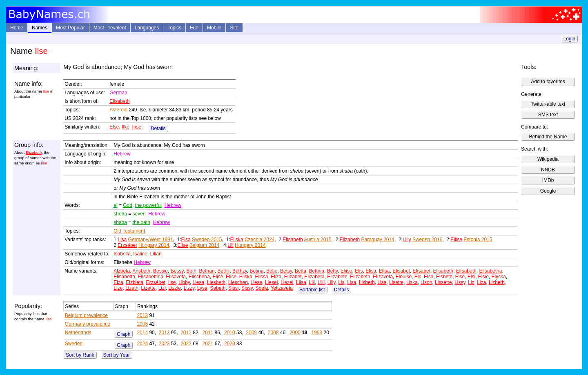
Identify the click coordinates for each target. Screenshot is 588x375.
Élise (231, 277)
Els (418, 277)
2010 (230, 333)
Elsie (483, 277)
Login (569, 39)
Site (234, 28)
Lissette (443, 282)
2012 (186, 333)
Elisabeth (119, 101)
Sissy (247, 288)
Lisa (122, 240)
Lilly (407, 240)
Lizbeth (497, 282)
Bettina (317, 271)
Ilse (172, 282)
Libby (184, 282)
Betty (332, 271)
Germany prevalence (88, 324)
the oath (141, 222)
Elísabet (422, 271)
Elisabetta (124, 277)
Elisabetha (490, 271)
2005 (142, 324)
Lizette (148, 288)
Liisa (301, 282)
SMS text (548, 115)
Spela (262, 288)
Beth (191, 271)
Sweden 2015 (207, 240)
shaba (120, 222)
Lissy (460, 282)
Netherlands (78, 333)
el (115, 205)
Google (548, 191)
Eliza (276, 277)
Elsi (471, 277)
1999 (317, 333)
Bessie (160, 271)
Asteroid (118, 110)
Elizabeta (314, 277)
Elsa (186, 240)
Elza (118, 282)
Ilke (126, 127)
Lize (118, 288)
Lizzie (175, 288)
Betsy (286, 271)
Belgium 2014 (204, 245)
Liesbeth (216, 282)
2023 (164, 344)
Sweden (74, 344)
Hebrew (122, 154)
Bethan (207, 271)
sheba (120, 214)
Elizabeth (34, 152)
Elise (183, 245)
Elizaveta (383, 277)
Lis (341, 282)
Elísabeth (466, 271)
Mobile (214, 28)
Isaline (140, 254)
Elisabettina (151, 277)
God (128, 205)
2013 (142, 315)
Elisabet (401, 271)
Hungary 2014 (154, 245)
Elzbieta (135, 282)
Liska (412, 282)
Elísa (384, 271)
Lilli (321, 282)
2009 (251, 333)
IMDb (548, 180)
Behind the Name (548, 137)
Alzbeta (122, 271)
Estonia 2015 (478, 240)
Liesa (198, 282)
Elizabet (293, 277)
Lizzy (189, 288)
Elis (359, 271)
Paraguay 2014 (378, 240)
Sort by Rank (80, 355)
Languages (147, 28)
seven (139, 214)
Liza (481, 282)
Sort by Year (117, 355)
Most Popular (70, 28)
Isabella (122, 254)
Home (17, 28)
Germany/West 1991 (151, 240)
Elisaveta (176, 277)
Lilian (156, 254)
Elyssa (499, 277)
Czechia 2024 (259, 240)
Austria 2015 (317, 240)
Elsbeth (444, 277)
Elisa (371, 271)
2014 (142, 333)
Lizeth (132, 288)
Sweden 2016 (427, 240)
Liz (471, 282)
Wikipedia (548, 159)
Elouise (404, 277)
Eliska (237, 240)
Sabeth (218, 288)
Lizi (162, 288)
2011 (208, 333)
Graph (124, 334)
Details (158, 129)
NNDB (548, 170)
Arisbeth (141, 271)
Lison (427, 282)
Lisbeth (367, 282)
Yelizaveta (282, 288)
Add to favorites (548, 82)
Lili (231, 245)
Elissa (261, 277)
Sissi (233, 288)
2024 (142, 344)
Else (114, 127)
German (118, 93)
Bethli (223, 271)
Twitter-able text (548, 104)
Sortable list (312, 290)
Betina (256, 271)
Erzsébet (127, 245)
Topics (174, 28)
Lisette (396, 282)
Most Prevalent (110, 28)
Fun (194, 28)
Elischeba (199, 277)
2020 (230, 344)
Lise (382, 282)
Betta (301, 271)
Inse (137, 127)
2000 (295, 333)
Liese (257, 282)
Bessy (177, 271)
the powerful (148, 205)
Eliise (456, 240)
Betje (272, 271)
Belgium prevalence (86, 315)
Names (40, 28)
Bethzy (240, 271)
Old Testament (129, 231)
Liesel (271, 282)
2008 (273, 333)
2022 (186, 344)
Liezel (287, 282)
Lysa (202, 288)
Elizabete (337, 277)
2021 (208, 344)
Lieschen (238, 282)
